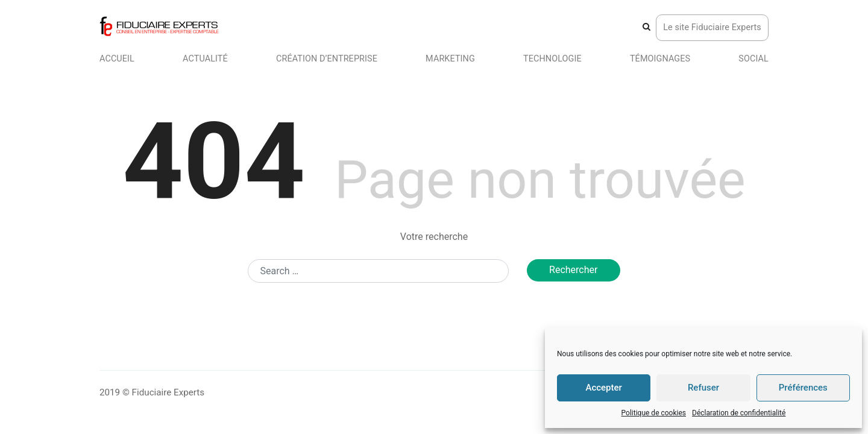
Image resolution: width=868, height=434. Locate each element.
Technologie (552, 59)
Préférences (803, 388)
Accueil (117, 59)
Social (753, 59)
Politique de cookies (654, 413)
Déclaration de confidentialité (739, 413)
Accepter (603, 388)
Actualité (205, 59)
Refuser (703, 388)
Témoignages (660, 59)
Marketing (450, 59)
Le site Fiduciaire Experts (712, 27)
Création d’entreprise (327, 59)
